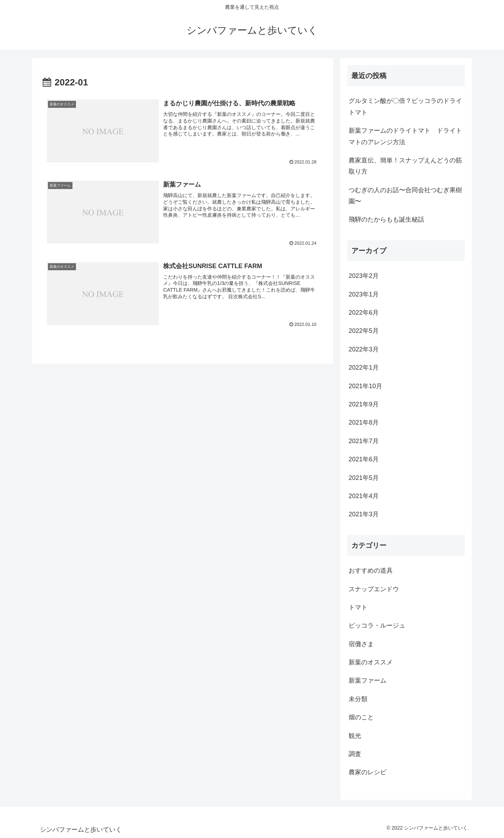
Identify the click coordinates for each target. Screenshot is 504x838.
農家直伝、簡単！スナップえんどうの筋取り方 (405, 166)
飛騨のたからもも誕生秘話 (386, 219)
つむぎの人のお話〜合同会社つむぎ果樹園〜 (405, 196)
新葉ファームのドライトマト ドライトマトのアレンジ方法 (405, 136)
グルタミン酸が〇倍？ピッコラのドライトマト (405, 106)
